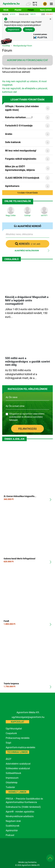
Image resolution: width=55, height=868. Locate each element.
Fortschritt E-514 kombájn (19, 126)
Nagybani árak (13, 821)
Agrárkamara (12, 186)
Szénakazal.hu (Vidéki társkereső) (23, 807)
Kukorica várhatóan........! (19, 117)
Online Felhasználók (18, 201)
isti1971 (44, 215)
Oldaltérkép (12, 783)
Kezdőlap (6, 46)
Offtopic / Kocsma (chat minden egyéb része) (22, 108)
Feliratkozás (27, 429)
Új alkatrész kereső (28, 226)
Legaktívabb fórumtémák (28, 100)
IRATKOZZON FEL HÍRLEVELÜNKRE (28, 389)
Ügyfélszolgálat (14, 729)
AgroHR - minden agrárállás (20, 812)
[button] (45, 4)
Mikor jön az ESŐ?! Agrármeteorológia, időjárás (20, 168)
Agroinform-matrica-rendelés (20, 747)
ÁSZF (9, 759)
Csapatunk (11, 733)
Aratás (9, 134)
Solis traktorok (13, 142)
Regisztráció (14, 30)
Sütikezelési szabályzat (18, 768)
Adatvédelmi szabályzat (18, 764)
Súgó (8, 743)
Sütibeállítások (13, 773)
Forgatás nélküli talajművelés (21, 159)
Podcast (10, 835)
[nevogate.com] (43, 854)
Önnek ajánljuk (14, 439)
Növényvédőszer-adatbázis (20, 816)
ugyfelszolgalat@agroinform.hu (28, 717)
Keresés (28, 244)
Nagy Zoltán (11, 215)
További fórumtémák (27, 193)
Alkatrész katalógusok (27, 251)
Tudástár (10, 787)
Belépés (29, 30)
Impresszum (12, 778)
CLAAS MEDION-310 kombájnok (22, 178)
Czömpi (27, 215)
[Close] (50, 19)
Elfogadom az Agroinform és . (27, 417)
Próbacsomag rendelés (18, 738)
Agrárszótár (12, 830)
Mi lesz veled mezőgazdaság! (21, 151)
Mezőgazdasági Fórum (23, 46)
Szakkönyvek (13, 826)
